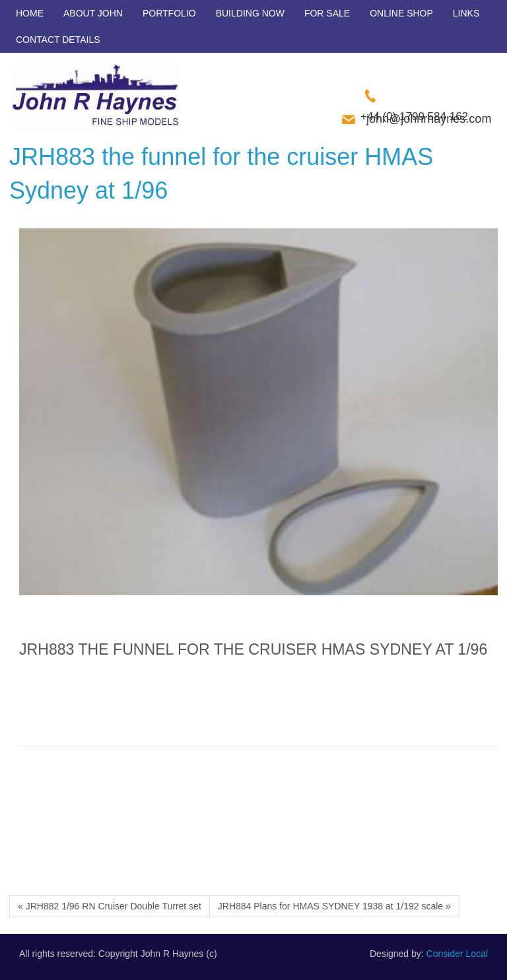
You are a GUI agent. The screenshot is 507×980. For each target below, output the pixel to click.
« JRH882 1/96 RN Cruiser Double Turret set (110, 906)
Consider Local (457, 954)
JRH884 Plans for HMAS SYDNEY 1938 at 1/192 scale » (334, 906)
